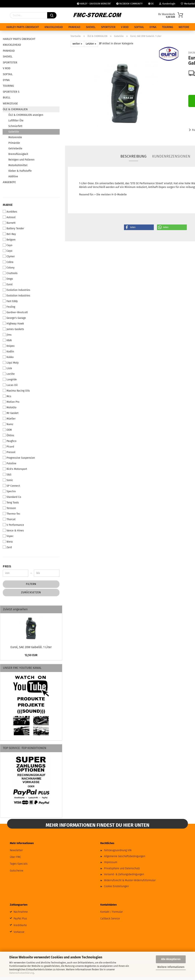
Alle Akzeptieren (171, 959)
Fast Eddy (10, 301)
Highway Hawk (13, 323)
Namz (8, 424)
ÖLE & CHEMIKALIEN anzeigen (26, 115)
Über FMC (15, 857)
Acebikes (10, 212)
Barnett (9, 223)
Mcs (7, 396)
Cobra (8, 262)
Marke (8, 205)
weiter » (77, 44)
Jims (7, 335)
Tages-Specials (19, 864)
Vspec (8, 536)
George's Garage (14, 318)
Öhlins (8, 435)
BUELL (7, 98)
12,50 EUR (31, 655)
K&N (7, 340)
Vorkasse (19, 932)
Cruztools (10, 273)
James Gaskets (13, 329)
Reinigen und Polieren (21, 160)
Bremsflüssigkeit (18, 154)
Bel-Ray (9, 234)
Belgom (9, 240)
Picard (8, 447)
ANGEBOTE (9, 182)
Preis (7, 566)
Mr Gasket (11, 413)
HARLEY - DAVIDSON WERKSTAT (94, 4)
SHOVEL (91, 27)
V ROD (125, 27)
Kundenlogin (167, 4)
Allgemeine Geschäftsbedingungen (125, 856)
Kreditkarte (20, 925)
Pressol (9, 452)
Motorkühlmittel (18, 165)
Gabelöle (14, 132)
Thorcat (9, 519)
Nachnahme (21, 912)
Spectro (9, 491)
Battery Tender (13, 228)
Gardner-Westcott (15, 312)
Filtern (31, 584)
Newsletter (16, 850)
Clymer (9, 256)
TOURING (168, 27)
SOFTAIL (139, 27)
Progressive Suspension (19, 458)
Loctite (9, 374)
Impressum (111, 862)
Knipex (9, 346)
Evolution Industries (16, 290)
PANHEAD (74, 27)
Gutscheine (17, 871)
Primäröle (14, 143)
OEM (7, 430)
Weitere (184, 27)
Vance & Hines (13, 530)
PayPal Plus (20, 919)
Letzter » (91, 44)
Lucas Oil (10, 385)
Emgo (8, 279)
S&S (7, 475)
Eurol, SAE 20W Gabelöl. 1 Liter (31, 647)
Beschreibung (133, 156)
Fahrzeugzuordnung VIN (118, 850)
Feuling (9, 307)
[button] (139, 227)
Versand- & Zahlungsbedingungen (124, 874)
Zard (7, 547)
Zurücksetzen (31, 592)
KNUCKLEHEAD (54, 27)
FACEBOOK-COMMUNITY (129, 4)
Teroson (9, 508)
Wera (8, 542)
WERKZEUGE (10, 103)
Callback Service (110, 919)
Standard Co (12, 497)
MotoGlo (10, 407)
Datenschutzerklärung (22, 973)
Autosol (9, 217)
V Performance (13, 525)
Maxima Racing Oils (16, 391)
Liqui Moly (11, 363)
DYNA (153, 27)
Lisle (7, 368)
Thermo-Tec (12, 514)
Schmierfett (15, 126)
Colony (9, 268)
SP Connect (11, 486)
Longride (10, 379)
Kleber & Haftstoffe (20, 171)
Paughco (10, 441)
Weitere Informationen (171, 967)
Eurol (8, 284)
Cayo (8, 245)
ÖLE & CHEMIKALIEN (15, 109)
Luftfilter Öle (16, 121)
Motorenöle (15, 137)
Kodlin (8, 351)
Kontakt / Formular (112, 912)
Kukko (8, 357)
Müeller (9, 419)
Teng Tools (11, 502)
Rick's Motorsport (15, 469)
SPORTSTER (108, 27)
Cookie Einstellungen (116, 886)
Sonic (8, 480)
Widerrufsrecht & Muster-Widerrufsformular (130, 880)
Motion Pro (11, 402)
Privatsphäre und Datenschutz (122, 868)
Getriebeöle (15, 149)
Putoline (10, 463)
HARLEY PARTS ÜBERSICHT (23, 27)
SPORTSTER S (11, 92)
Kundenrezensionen (171, 156)
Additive (13, 176)
